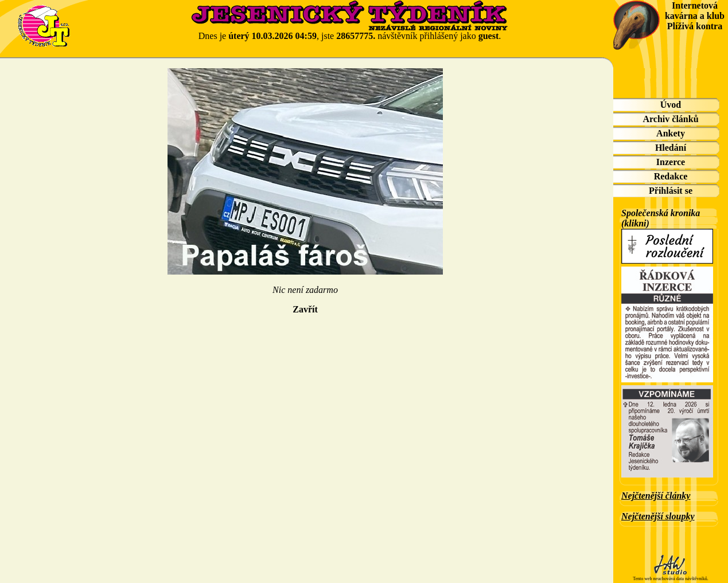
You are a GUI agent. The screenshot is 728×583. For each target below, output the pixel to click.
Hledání (671, 148)
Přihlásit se (671, 191)
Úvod (671, 105)
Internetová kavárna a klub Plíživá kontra (695, 16)
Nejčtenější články (656, 496)
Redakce (671, 176)
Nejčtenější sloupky (658, 516)
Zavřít (305, 309)
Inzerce (671, 162)
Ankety (671, 133)
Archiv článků (670, 119)
